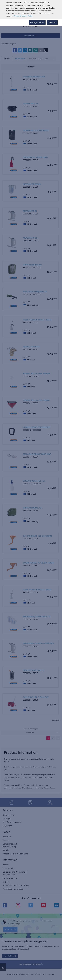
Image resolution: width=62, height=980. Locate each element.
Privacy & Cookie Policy (23, 16)
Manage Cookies (37, 22)
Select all (52, 22)
